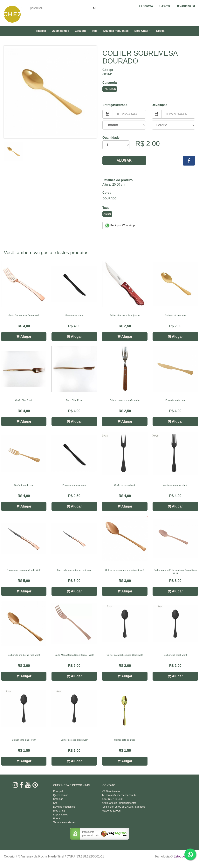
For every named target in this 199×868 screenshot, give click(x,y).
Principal (40, 31)
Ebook (160, 31)
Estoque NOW (183, 856)
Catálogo (81, 31)
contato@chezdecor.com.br (121, 795)
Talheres (110, 89)
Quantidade (111, 138)
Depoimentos (61, 815)
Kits (95, 31)
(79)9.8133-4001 (115, 799)
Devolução (160, 105)
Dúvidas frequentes (116, 31)
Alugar (124, 160)
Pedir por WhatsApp (120, 226)
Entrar (165, 6)
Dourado (110, 198)
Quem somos (61, 31)
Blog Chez (59, 811)
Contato (146, 6)
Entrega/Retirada (115, 105)
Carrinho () (186, 6)
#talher (107, 214)
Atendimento (111, 791)
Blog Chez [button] (142, 31)
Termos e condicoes (65, 822)
